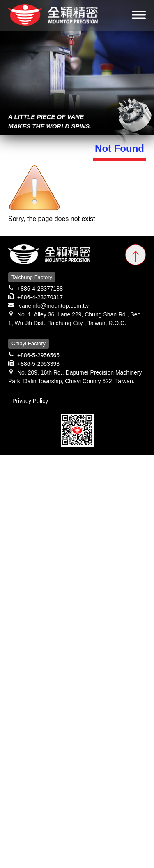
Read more (19, 578)
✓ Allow (11, 479)
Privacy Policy (30, 401)
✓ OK (100, 863)
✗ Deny (11, 489)
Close (8, 460)
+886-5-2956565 (38, 355)
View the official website (75, 578)
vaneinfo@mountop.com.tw (54, 306)
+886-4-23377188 (40, 289)
